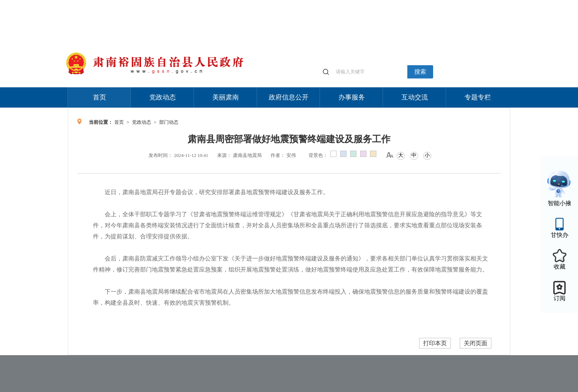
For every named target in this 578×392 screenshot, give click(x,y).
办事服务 (352, 97)
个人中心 (392, 4)
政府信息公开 (289, 97)
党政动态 (163, 97)
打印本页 (435, 343)
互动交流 (415, 97)
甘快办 (560, 235)
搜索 (420, 72)
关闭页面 (476, 343)
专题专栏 (478, 97)
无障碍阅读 (456, 3)
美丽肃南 (226, 97)
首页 (100, 97)
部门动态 (169, 122)
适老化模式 (422, 3)
